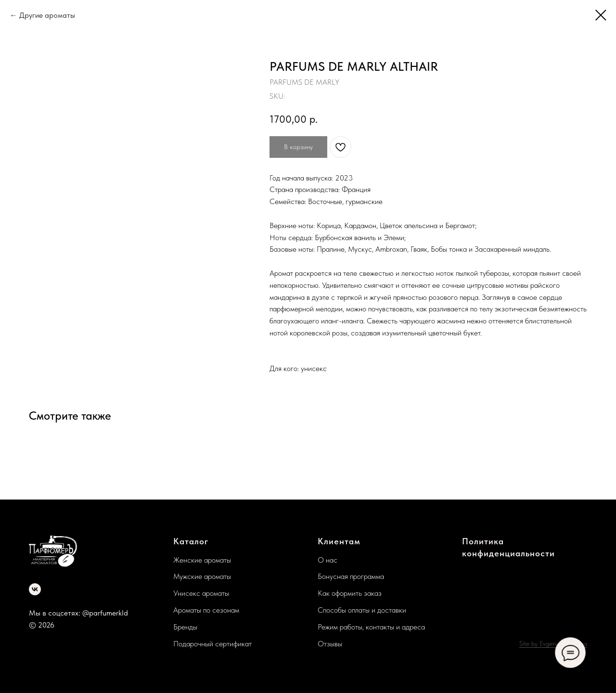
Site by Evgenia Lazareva (553, 643)
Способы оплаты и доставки (362, 610)
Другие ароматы (47, 15)
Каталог (191, 541)
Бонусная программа (351, 576)
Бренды (185, 627)
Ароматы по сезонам (206, 610)
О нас (327, 560)
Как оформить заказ (350, 593)
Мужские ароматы (202, 576)
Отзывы (330, 644)
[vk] (35, 589)
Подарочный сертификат (212, 644)
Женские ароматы (202, 560)
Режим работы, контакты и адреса (371, 627)
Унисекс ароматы (201, 593)
